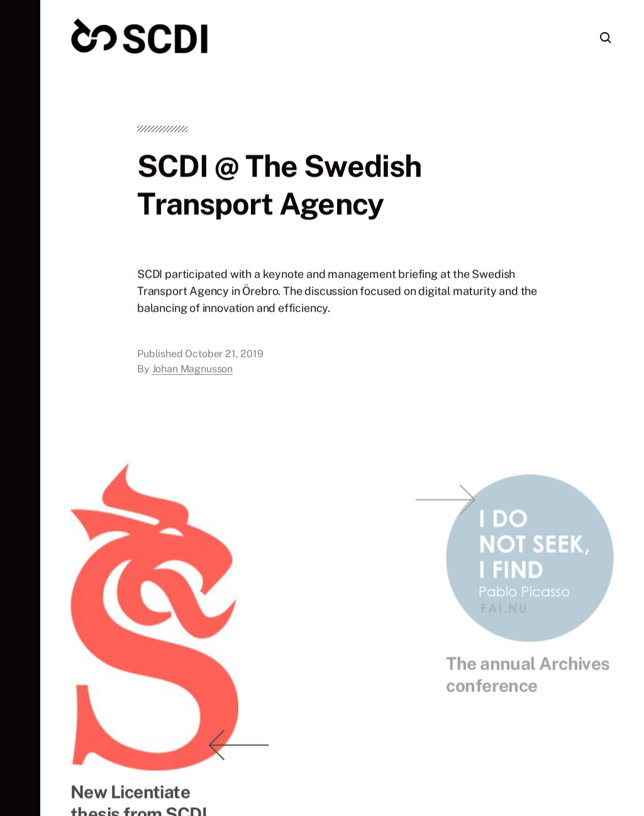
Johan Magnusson (193, 372)
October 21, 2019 (224, 357)
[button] (20, 408)
